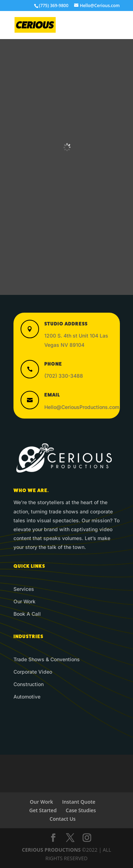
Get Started (43, 810)
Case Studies (81, 810)
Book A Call (27, 614)
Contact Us (63, 819)
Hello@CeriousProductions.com (82, 407)
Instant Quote (79, 802)
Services (24, 589)
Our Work (24, 601)
